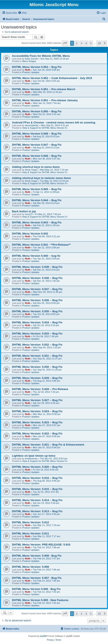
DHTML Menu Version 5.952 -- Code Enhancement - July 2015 (52, 78)
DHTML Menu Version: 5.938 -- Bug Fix (37, 278)
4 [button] (86, 43)
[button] (65, 43)
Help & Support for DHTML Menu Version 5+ (45, 128)
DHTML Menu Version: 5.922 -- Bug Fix (37, 433)
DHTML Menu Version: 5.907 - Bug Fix (37, 578)
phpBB (43, 636)
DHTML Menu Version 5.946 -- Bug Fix (37, 156)
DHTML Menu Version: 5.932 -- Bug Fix (37, 345)
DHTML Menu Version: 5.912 (30, 522)
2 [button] (77, 43)
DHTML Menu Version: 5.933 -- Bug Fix (37, 334)
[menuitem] (22, 13)
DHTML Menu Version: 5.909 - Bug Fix (37, 556)
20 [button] (99, 43)
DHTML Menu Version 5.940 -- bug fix (36, 256)
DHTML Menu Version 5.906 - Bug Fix (36, 589)
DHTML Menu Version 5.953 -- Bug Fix (37, 67)
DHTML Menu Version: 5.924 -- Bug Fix (37, 411)
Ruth (28, 70)
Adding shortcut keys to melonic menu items (41, 178)
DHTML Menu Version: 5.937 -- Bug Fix (37, 289)
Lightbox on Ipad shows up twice (34, 456)
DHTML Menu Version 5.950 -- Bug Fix (37, 111)
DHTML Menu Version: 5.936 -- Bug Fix (37, 300)
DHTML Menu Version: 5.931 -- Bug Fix (37, 356)
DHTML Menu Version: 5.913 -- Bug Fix (37, 511)
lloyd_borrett (31, 59)
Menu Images (29, 61)
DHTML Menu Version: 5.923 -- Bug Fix (37, 422)
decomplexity (32, 125)
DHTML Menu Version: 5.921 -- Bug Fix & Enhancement (48, 445)
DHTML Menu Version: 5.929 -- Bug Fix (37, 378)
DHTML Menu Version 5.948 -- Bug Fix (37, 134)
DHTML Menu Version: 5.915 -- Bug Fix (37, 489)
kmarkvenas (31, 459)
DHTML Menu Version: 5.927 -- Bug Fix (37, 400)
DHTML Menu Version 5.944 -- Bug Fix (37, 200)
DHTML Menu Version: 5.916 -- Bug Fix (37, 478)
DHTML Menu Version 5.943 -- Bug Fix (37, 222)
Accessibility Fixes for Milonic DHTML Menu (41, 56)
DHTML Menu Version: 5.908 (30, 567)
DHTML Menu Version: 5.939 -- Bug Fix (37, 267)
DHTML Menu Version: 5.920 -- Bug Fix (37, 467)
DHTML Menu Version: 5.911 (30, 533)
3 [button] (81, 43)
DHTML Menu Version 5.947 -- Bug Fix (37, 145)
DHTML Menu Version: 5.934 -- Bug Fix (37, 322)
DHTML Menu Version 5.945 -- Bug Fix (37, 189)
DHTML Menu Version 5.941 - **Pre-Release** (41, 245)
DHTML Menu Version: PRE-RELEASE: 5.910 (41, 545)
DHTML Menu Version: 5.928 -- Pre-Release (40, 389)
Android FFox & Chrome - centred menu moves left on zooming (54, 122)
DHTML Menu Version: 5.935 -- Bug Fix (37, 311)
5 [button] (91, 43)
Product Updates (31, 72)
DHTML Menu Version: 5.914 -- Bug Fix (37, 500)
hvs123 (29, 214)
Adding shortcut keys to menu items (36, 167)
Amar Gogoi (31, 170)
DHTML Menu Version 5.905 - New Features (40, 600)
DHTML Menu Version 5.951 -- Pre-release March (44, 89)
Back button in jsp (24, 211)
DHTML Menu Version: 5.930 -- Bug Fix (37, 367)
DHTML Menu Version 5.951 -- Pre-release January (45, 100)
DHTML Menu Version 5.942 (30, 234)
